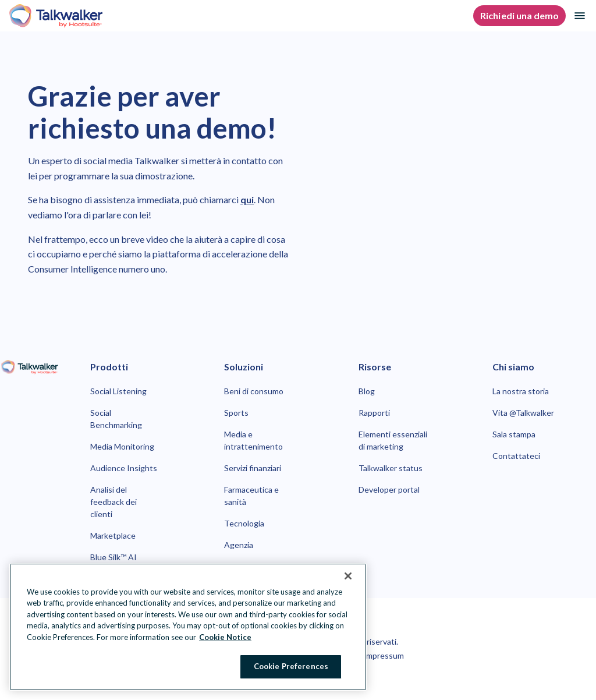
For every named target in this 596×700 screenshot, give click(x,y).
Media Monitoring (122, 446)
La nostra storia (521, 391)
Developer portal (389, 489)
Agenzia (239, 545)
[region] (188, 627)
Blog (367, 391)
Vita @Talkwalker (523, 413)
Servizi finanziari (253, 468)
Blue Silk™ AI (113, 557)
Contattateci (516, 456)
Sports (236, 413)
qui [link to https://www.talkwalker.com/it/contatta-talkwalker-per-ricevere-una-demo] (247, 199)
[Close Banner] (348, 576)
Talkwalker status (391, 468)
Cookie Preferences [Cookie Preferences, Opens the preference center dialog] (291, 666)
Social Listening (118, 391)
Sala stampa (514, 434)
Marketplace (113, 535)
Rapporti (374, 413)
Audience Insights (124, 468)
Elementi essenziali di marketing (393, 440)
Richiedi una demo (519, 15)
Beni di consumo (254, 391)
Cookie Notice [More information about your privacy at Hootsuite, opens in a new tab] (225, 637)
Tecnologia (244, 523)
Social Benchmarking (116, 419)
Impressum (384, 655)
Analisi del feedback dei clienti (113, 502)
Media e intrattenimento (253, 440)
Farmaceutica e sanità (251, 496)
